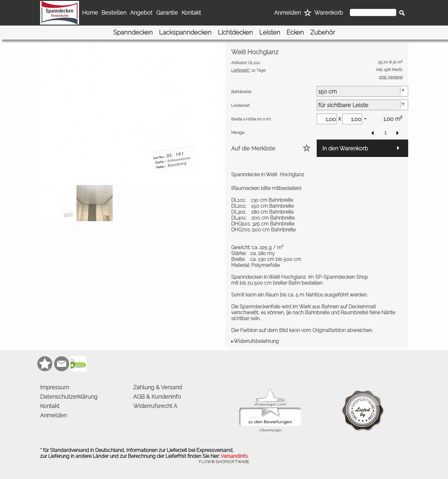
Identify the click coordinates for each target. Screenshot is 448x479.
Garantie (167, 13)
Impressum (55, 387)
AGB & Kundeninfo (157, 397)
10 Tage (248, 70)
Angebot (141, 13)
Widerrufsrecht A (155, 406)
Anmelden (287, 13)
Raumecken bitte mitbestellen (266, 188)
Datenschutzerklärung (69, 397)
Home (90, 13)
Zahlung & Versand (158, 387)
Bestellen (114, 13)
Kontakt (191, 13)
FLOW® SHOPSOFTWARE (224, 462)
